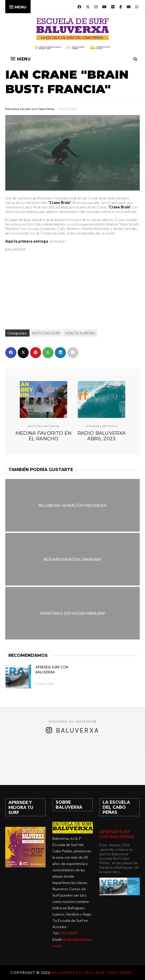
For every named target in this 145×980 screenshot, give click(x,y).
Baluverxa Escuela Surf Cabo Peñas (30, 109)
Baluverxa (78, 730)
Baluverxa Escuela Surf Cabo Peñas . (93, 972)
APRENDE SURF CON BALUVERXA (117, 834)
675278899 (68, 933)
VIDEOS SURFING (80, 333)
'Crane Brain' (60, 202)
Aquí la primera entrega (27, 241)
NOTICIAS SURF (46, 333)
